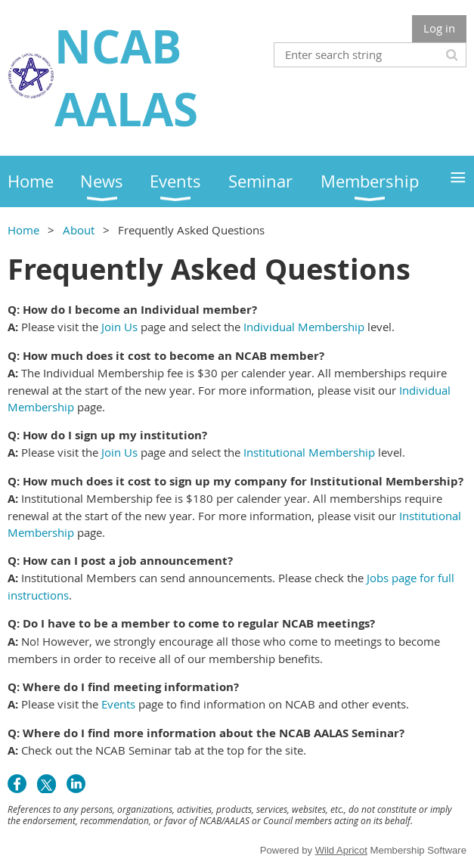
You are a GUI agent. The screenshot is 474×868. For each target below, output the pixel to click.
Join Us (119, 327)
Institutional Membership (309, 452)
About (79, 230)
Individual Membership (304, 327)
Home (23, 230)
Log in (439, 28)
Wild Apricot (341, 850)
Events (118, 704)
